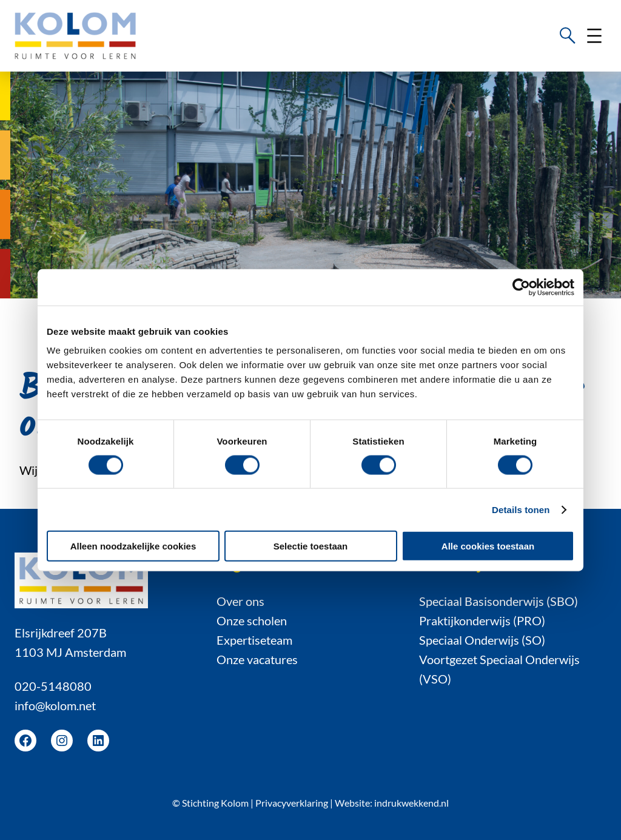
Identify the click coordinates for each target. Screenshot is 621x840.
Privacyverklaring (292, 803)
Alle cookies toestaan (488, 546)
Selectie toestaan (311, 546)
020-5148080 (53, 686)
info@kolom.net (55, 705)
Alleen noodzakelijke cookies (133, 546)
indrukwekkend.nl (411, 803)
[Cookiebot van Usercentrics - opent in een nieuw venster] (521, 287)
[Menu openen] (594, 36)
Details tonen (521, 509)
